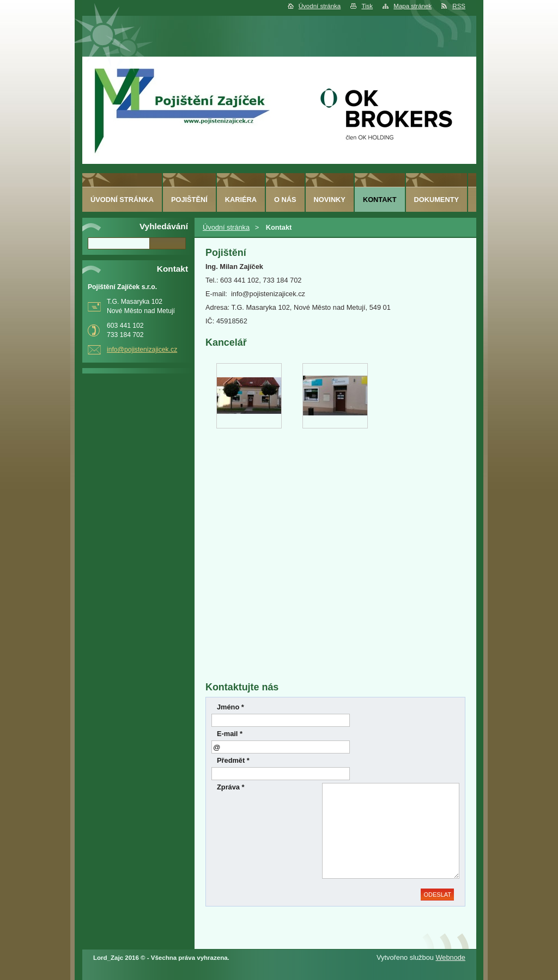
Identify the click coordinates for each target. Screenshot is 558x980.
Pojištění (189, 200)
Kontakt (380, 200)
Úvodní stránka (320, 6)
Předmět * (233, 760)
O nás (285, 200)
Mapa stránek (413, 6)
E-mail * (230, 734)
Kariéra (241, 200)
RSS (459, 6)
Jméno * (231, 707)
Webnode (450, 957)
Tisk (367, 6)
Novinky (330, 200)
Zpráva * (231, 787)
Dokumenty (436, 200)
